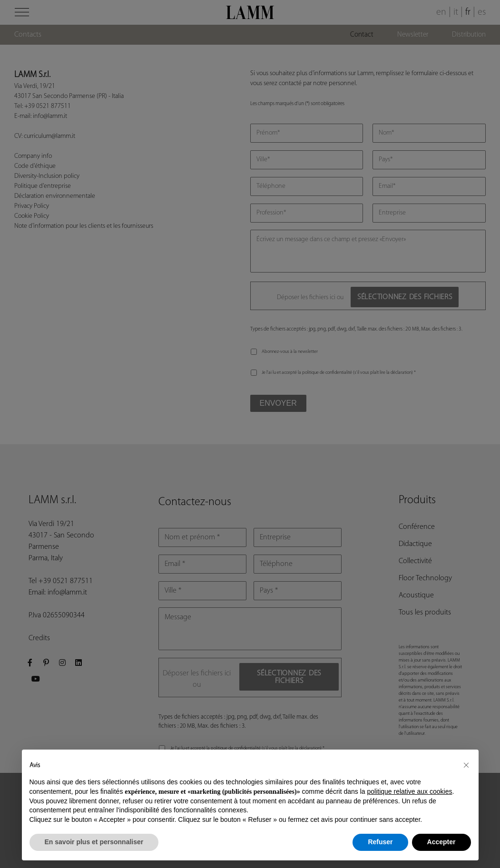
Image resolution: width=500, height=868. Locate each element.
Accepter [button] (441, 842)
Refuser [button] (380, 842)
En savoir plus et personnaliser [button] (94, 842)
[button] (466, 765)
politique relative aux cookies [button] (409, 791)
